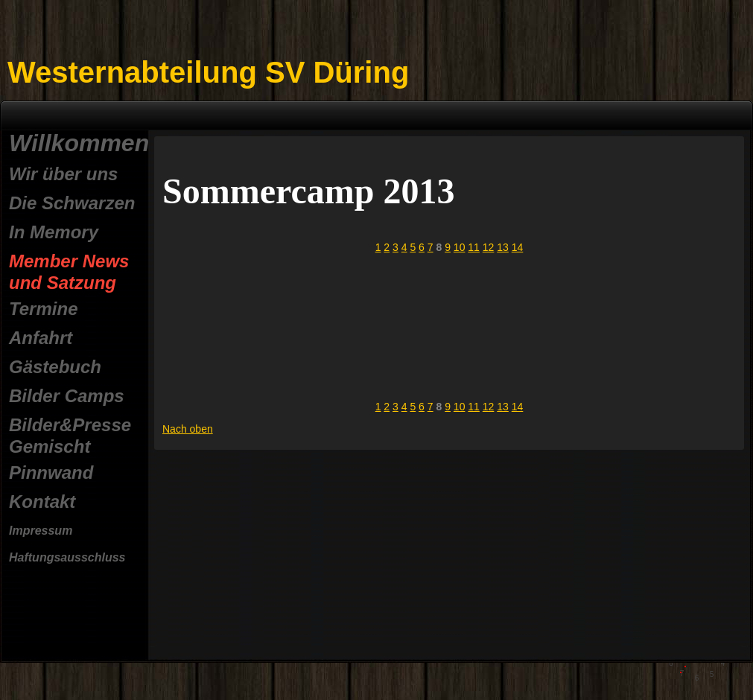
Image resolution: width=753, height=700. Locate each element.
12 (489, 247)
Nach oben (188, 429)
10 (460, 247)
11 (474, 247)
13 (503, 247)
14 (518, 247)
